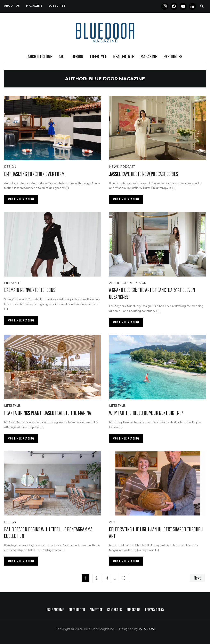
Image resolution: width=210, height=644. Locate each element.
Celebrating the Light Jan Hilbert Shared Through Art (156, 533)
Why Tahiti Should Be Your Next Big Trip (146, 413)
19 (124, 578)
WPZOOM (147, 629)
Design (77, 57)
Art (62, 57)
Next (197, 578)
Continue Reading (21, 199)
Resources (173, 57)
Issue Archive (55, 610)
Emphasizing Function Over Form (34, 174)
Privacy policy (155, 610)
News (114, 167)
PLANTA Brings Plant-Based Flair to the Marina (48, 413)
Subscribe (57, 6)
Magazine (34, 6)
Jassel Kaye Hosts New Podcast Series (143, 174)
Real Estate (124, 57)
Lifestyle (98, 57)
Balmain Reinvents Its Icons (30, 290)
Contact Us (115, 610)
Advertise (96, 610)
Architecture (40, 57)
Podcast (128, 167)
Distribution (77, 610)
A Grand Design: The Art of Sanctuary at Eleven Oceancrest (152, 294)
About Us (12, 6)
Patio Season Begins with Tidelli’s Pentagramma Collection (48, 533)
